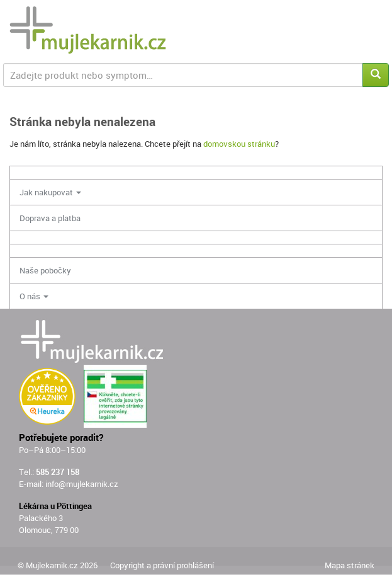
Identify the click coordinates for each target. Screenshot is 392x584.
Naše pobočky (45, 270)
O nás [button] (34, 296)
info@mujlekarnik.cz (82, 484)
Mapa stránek (350, 565)
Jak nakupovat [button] (50, 192)
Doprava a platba (50, 218)
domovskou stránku (239, 144)
